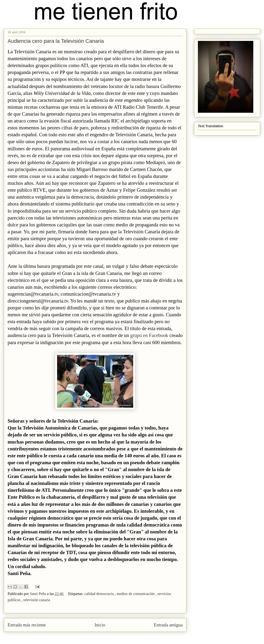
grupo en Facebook (150, 335)
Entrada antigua (168, 625)
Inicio (100, 625)
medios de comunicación (136, 594)
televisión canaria (37, 600)
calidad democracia (100, 594)
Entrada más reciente (27, 625)
